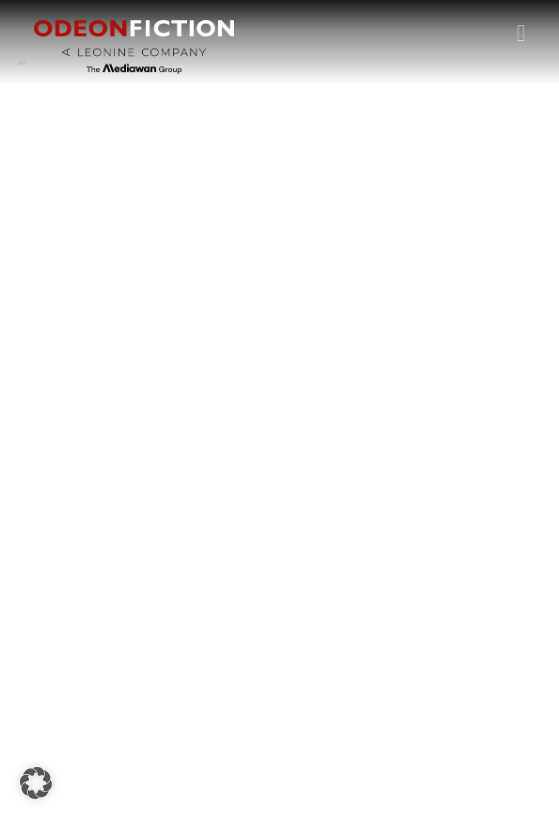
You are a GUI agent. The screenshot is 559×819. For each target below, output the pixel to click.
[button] (521, 32)
